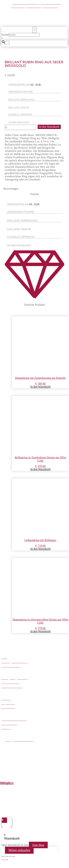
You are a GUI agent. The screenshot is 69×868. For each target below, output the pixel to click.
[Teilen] (10, 856)
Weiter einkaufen (19, 850)
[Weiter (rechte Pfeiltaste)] (6, 860)
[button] (34, 30)
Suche (5, 35)
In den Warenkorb (49, 127)
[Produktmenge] (20, 127)
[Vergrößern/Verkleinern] (3, 856)
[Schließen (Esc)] (13, 856)
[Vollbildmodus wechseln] (6, 856)
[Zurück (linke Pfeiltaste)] (3, 860)
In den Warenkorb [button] (40, 387)
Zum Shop (38, 845)
